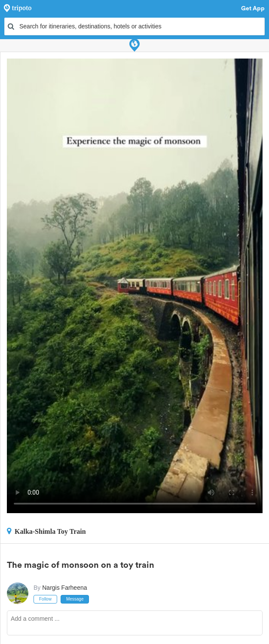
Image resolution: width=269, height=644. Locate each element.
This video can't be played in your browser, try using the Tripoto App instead (135, 286)
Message (75, 599)
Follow (45, 599)
